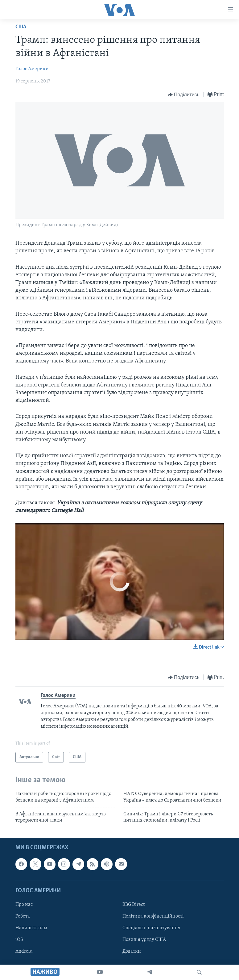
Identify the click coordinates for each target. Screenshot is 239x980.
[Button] (184, 95)
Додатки (132, 951)
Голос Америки (32, 69)
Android (24, 951)
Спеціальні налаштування (151, 928)
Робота (23, 916)
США (21, 27)
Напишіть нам (31, 928)
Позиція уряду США (144, 940)
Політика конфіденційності (153, 916)
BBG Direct (134, 905)
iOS (19, 940)
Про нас (24, 905)
